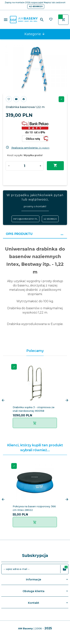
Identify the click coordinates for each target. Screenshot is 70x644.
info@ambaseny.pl (25, 219)
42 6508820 (36, 6)
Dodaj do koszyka (55, 166)
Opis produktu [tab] (19, 234)
